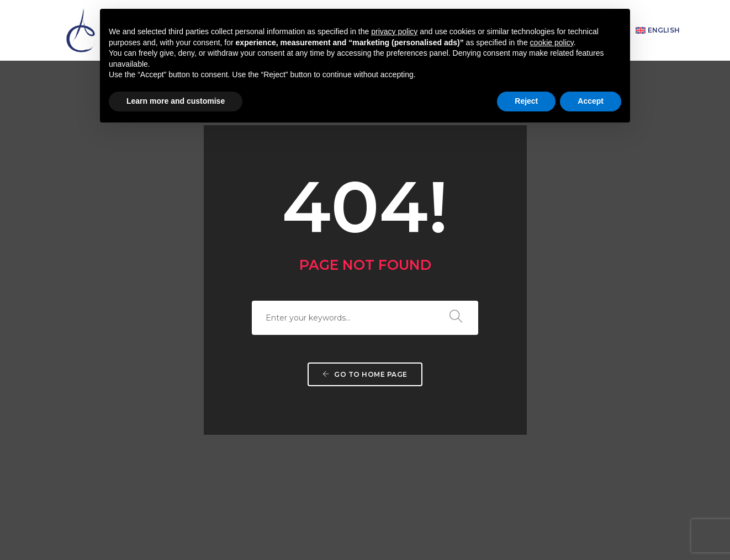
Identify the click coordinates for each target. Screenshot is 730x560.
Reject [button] (526, 101)
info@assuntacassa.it (445, 502)
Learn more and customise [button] (176, 101)
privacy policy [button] (394, 31)
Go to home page (365, 296)
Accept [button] (591, 101)
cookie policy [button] (552, 42)
